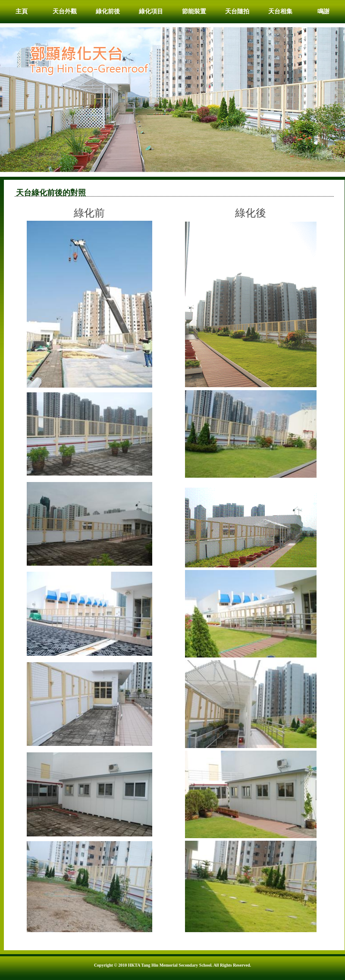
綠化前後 (108, 11)
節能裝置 (194, 11)
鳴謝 (323, 11)
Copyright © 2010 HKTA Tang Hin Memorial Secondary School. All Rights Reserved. (172, 965)
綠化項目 (151, 11)
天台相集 (280, 11)
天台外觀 (65, 11)
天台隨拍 (237, 11)
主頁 (22, 11)
